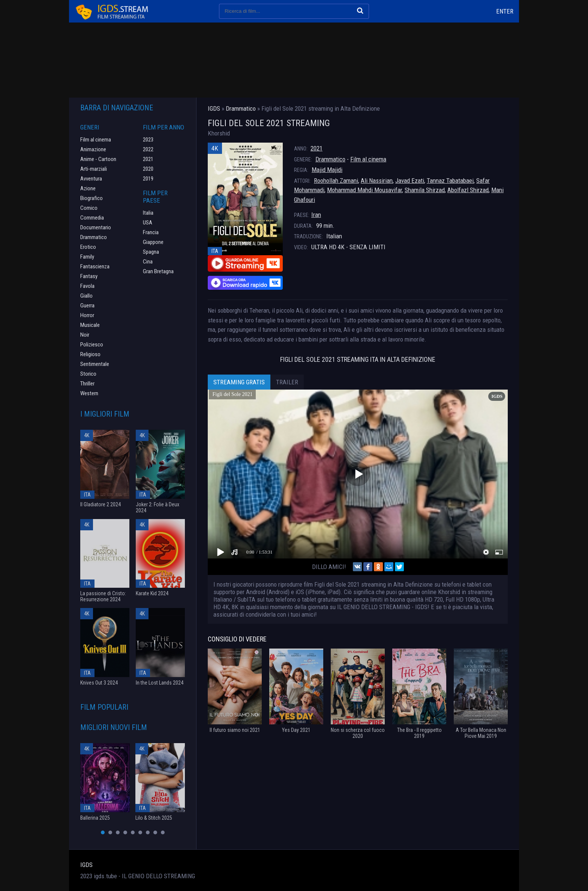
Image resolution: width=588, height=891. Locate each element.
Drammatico (330, 159)
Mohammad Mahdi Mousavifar (364, 190)
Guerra (87, 306)
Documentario (96, 227)
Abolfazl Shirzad (468, 190)
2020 (148, 169)
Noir (85, 335)
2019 (148, 179)
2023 (148, 140)
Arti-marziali (94, 169)
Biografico (91, 198)
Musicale (90, 325)
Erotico (88, 247)
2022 (148, 149)
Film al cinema (368, 159)
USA (148, 223)
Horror (87, 315)
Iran (316, 215)
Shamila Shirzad (425, 190)
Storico (88, 374)
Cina (148, 262)
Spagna (151, 252)
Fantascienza (95, 266)
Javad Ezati (410, 181)
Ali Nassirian (377, 181)
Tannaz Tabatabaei (450, 181)
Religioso (90, 354)
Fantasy (89, 276)
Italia (148, 213)
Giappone (153, 242)
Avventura (91, 179)
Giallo (86, 296)
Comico (89, 208)
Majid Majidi (327, 170)
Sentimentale (95, 364)
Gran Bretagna (158, 271)
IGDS (86, 865)
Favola (87, 286)
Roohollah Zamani (336, 181)
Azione (88, 188)
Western (89, 393)
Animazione (93, 149)
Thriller (87, 384)
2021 (316, 148)
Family (87, 257)
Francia (151, 232)
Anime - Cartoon (98, 159)
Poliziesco (92, 345)
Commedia (92, 218)
